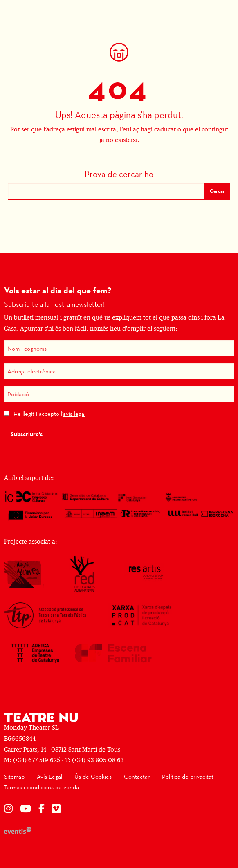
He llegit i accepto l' (49, 414)
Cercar (217, 191)
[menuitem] (14, 777)
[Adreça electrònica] (119, 371)
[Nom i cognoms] (119, 348)
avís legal (74, 414)
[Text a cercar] (106, 191)
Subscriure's (27, 434)
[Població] (119, 394)
